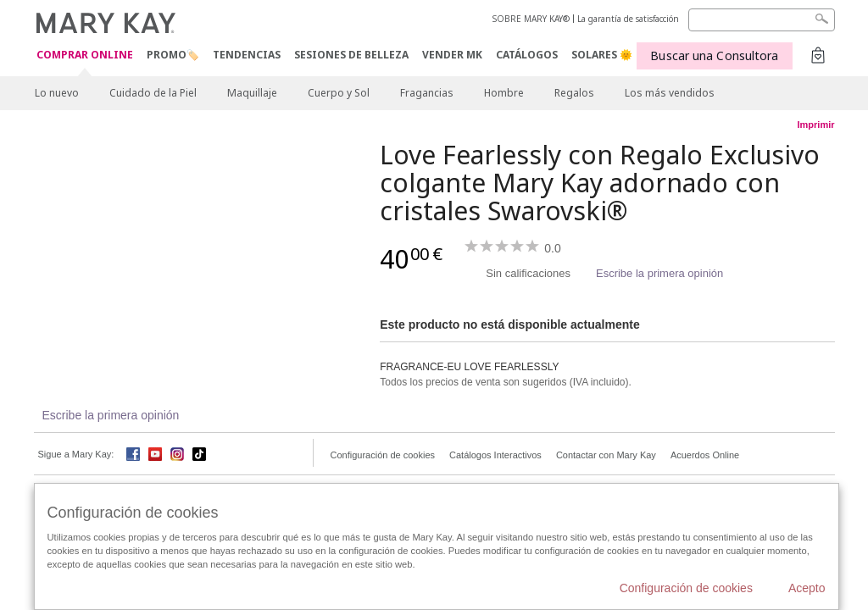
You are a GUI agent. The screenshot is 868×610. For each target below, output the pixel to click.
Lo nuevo (57, 93)
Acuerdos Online (705, 455)
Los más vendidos (670, 93)
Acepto (807, 588)
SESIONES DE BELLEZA (351, 55)
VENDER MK (452, 55)
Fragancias (427, 93)
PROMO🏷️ (173, 55)
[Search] (762, 20)
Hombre (504, 93)
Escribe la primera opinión (659, 273)
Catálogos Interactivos (495, 455)
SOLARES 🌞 (602, 55)
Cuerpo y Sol (339, 93)
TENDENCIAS (247, 55)
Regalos (574, 93)
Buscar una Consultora (714, 55)
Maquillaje (252, 93)
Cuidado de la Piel (153, 93)
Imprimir (815, 125)
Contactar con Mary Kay (606, 455)
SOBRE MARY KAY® (531, 19)
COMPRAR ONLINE (85, 55)
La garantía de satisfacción (628, 19)
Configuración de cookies (383, 455)
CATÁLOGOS (527, 55)
